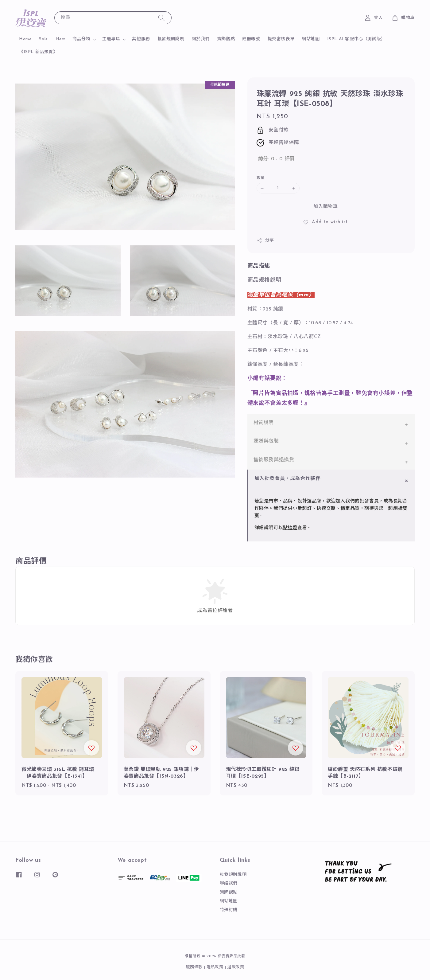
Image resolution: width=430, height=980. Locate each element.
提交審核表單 (281, 39)
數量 (261, 178)
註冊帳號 (251, 39)
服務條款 (194, 967)
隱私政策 (215, 967)
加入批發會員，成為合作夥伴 (288, 479)
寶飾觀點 (226, 39)
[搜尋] (161, 18)
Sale (43, 39)
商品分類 (81, 39)
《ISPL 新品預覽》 (38, 52)
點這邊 (290, 528)
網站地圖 (311, 39)
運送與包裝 (266, 441)
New (60, 39)
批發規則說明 (171, 39)
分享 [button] (265, 240)
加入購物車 (326, 207)
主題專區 (111, 39)
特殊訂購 (229, 910)
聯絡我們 (229, 883)
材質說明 (264, 423)
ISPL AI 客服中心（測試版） (356, 39)
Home (25, 39)
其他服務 (141, 39)
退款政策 (236, 967)
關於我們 (200, 39)
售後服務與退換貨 (274, 460)
